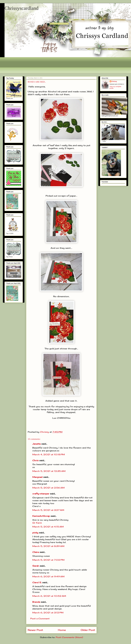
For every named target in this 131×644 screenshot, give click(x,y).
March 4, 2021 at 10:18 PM (49, 454)
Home (62, 630)
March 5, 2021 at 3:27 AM (48, 510)
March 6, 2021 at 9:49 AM (48, 576)
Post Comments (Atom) (69, 637)
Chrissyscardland (22, 8)
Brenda (36, 602)
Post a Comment (40, 619)
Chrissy (114, 81)
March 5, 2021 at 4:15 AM (48, 527)
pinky (35, 533)
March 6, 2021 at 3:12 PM (48, 613)
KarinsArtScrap (41, 516)
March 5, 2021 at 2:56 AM (48, 488)
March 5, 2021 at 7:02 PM (48, 560)
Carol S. (37, 582)
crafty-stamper (41, 494)
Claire (36, 552)
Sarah (36, 566)
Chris (35, 460)
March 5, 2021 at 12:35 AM (49, 471)
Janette (36, 444)
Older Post (88, 630)
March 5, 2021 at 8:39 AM (48, 546)
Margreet (37, 477)
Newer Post (35, 630)
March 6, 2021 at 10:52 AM (49, 596)
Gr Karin (37, 523)
